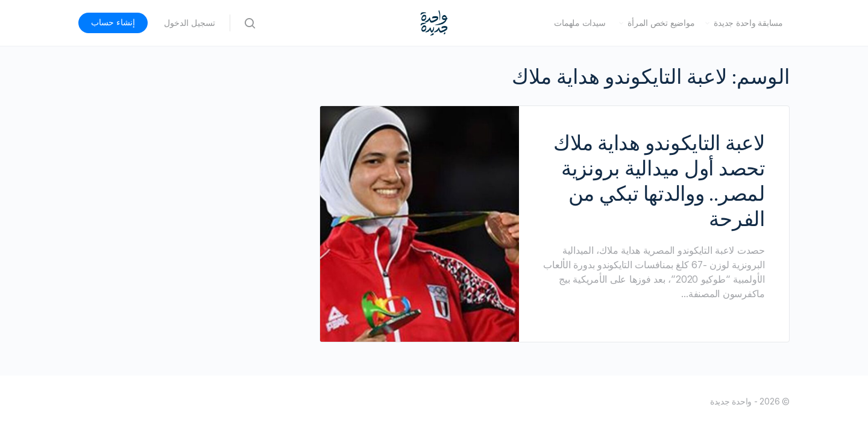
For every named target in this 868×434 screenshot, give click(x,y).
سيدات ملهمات (580, 23)
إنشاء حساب (113, 22)
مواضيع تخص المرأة (661, 23)
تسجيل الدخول (190, 23)
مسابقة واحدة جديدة (748, 23)
